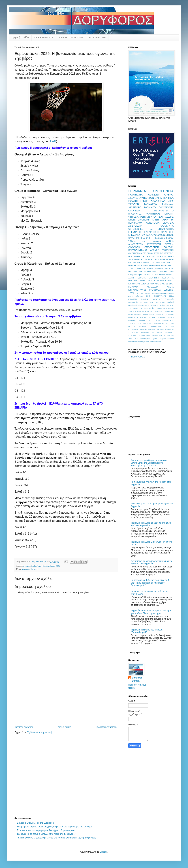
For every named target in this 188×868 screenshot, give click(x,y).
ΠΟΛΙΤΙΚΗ (134, 201)
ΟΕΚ (171, 232)
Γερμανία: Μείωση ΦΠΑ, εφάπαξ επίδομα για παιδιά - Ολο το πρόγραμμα (151, 612)
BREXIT (170, 263)
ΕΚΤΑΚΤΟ (157, 281)
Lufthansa (168, 204)
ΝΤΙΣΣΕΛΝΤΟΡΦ (159, 296)
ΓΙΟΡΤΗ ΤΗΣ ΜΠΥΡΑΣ (152, 311)
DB (142, 293)
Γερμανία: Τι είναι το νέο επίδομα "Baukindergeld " (147, 631)
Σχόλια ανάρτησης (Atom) (40, 732)
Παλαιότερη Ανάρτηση (106, 727)
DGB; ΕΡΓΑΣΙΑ (135, 265)
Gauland (170, 302)
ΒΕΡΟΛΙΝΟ (163, 232)
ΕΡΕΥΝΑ (133, 232)
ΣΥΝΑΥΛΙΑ (169, 333)
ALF (141, 302)
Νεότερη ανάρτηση (24, 727)
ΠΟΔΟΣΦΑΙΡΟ (151, 272)
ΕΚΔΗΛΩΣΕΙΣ (149, 232)
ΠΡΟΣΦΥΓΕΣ (135, 214)
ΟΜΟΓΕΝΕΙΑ (163, 191)
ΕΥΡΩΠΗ (169, 214)
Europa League (135, 275)
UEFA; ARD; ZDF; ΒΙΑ (142, 308)
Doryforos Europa (137, 679)
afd (172, 220)
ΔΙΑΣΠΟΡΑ (135, 207)
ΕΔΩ (53, 141)
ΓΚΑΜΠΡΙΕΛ (169, 311)
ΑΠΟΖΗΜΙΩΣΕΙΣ (167, 293)
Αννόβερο (162, 235)
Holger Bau (165, 305)
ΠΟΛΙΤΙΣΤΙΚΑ (136, 195)
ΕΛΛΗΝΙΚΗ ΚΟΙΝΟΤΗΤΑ (161, 278)
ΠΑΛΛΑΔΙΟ (133, 281)
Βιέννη (170, 235)
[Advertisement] (66, 699)
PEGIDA (147, 293)
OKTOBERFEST (136, 229)
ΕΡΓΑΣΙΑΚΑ (134, 235)
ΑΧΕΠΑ (170, 287)
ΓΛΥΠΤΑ (132, 314)
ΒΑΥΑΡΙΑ (169, 244)
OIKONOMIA (144, 220)
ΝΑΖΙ (149, 329)
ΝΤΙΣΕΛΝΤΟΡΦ (135, 272)
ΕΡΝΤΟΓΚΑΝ (168, 250)
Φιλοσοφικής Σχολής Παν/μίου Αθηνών (157, 339)
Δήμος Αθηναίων (136, 296)
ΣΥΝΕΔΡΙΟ (169, 290)
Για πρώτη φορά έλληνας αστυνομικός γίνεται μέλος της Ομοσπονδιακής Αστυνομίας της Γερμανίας (149, 463)
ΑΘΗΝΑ (162, 275)
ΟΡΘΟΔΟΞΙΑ (155, 290)
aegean (132, 220)
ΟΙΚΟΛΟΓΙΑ (134, 247)
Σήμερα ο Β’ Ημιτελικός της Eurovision (35, 823)
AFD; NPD (154, 284)
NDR (172, 305)
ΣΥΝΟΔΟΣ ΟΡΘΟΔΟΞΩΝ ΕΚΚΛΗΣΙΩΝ (145, 336)
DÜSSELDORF (146, 281)
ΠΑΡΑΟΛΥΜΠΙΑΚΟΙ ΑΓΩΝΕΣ (144, 250)
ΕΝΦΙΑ (163, 256)
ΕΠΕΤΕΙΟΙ (169, 253)
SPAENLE (164, 284)
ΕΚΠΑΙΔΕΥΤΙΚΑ (164, 198)
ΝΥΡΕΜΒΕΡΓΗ (167, 259)
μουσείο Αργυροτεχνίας (152, 342)
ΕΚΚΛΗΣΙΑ (168, 223)
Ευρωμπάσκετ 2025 (51, 566)
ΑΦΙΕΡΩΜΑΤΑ (135, 226)
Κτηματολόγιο (134, 284)
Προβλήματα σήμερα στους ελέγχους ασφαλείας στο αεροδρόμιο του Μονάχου (55, 827)
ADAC (154, 235)
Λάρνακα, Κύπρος (30, 569)
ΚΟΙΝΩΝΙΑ (154, 195)
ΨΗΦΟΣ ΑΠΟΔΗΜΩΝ (139, 217)
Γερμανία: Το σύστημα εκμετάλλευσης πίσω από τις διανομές (46, 834)
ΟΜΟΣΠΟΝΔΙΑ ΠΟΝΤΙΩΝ (159, 247)
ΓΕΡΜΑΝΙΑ (137, 191)
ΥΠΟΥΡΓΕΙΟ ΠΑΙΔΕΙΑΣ (162, 217)
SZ (151, 229)
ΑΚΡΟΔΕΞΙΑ (152, 287)
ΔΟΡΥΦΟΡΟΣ (138, 357)
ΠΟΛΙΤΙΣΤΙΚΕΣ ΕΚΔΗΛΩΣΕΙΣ (142, 256)
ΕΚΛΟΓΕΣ (146, 259)
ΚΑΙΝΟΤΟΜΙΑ (153, 223)
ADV (138, 293)
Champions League (164, 238)
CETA (152, 302)
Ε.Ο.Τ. (148, 296)
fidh (154, 308)
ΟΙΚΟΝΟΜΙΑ (166, 207)
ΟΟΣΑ (171, 296)
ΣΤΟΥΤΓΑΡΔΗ (154, 244)
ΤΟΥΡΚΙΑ (145, 235)
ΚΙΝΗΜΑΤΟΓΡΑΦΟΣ (137, 290)
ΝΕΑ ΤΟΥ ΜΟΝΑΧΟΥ (71, 38)
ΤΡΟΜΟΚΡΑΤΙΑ (166, 226)
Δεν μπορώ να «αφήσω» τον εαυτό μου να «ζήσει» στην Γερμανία (151, 562)
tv (158, 256)
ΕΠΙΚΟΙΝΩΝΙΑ (97, 38)
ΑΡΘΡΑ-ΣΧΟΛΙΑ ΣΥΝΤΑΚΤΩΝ (151, 196)
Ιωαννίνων (157, 323)
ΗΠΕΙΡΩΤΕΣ (168, 281)
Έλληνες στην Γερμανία (145, 241)
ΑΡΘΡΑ (137, 259)
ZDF (140, 232)
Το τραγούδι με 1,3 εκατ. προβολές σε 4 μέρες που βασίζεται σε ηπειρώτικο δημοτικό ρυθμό (150, 583)
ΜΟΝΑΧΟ (150, 207)
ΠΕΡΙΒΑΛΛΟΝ (135, 223)
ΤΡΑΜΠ (132, 293)
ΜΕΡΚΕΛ (159, 268)
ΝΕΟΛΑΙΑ (169, 268)
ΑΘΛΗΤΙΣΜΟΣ (153, 214)
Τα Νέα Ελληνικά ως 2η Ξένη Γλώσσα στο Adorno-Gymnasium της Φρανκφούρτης (57, 838)
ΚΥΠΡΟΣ (155, 259)
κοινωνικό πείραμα (135, 342)
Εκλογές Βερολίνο (157, 317)
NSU (145, 265)
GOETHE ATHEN (150, 275)
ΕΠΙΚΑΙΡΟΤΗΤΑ (166, 229)
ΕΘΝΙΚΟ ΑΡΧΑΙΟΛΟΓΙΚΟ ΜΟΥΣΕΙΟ (150, 314)
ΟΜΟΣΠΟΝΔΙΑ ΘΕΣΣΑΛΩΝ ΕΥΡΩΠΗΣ (146, 253)
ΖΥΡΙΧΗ (156, 320)
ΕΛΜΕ (150, 268)
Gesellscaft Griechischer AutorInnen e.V (144, 305)
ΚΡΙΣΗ (156, 220)
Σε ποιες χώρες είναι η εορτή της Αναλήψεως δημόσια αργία (46, 830)
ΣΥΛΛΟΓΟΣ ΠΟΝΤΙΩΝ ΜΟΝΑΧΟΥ (145, 299)
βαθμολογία (37, 566)
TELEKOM (155, 293)
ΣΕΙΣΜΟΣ (145, 284)
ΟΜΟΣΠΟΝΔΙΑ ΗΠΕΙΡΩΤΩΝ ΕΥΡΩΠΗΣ (147, 263)
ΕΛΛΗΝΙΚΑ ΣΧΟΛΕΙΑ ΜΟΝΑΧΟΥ (151, 203)
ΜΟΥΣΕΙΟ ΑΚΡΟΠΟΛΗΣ (150, 326)
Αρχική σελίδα (20, 38)
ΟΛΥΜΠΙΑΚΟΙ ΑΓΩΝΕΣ (140, 238)
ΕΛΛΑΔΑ (154, 201)
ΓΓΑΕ (145, 201)
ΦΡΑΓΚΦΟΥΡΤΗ (166, 272)
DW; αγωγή (161, 302)
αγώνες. (27, 566)
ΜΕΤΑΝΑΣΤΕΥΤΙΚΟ (164, 211)
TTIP (130, 308)
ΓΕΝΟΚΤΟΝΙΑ (154, 265)
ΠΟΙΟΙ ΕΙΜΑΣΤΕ (44, 38)
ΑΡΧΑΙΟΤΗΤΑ (161, 308)
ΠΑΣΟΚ (165, 220)
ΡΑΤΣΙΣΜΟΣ (157, 333)
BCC (146, 302)
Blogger (103, 852)
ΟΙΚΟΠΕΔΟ (134, 211)
